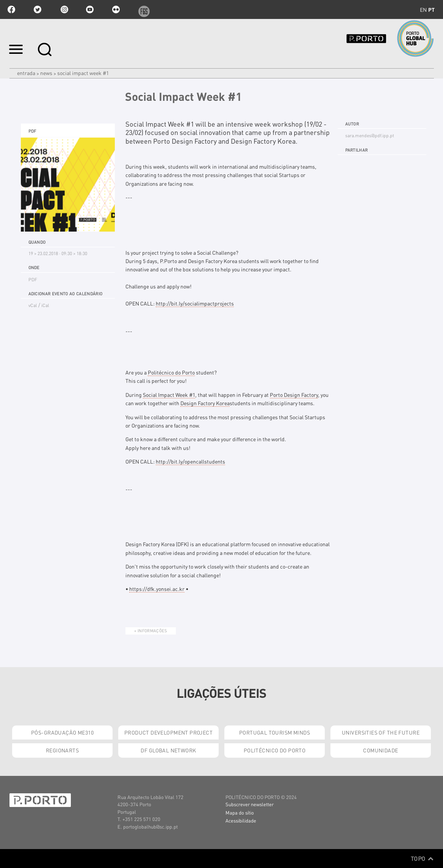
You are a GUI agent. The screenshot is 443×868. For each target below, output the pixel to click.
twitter (38, 9)
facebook (11, 9)
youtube (90, 9)
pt (431, 9)
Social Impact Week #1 (169, 395)
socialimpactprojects (195, 303)
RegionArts (62, 750)
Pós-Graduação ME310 (62, 732)
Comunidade (380, 750)
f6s (142, 9)
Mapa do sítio (240, 812)
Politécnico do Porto (171, 372)
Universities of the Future (381, 732)
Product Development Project (168, 732)
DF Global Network (168, 750)
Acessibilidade (241, 820)
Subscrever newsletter (250, 804)
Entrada (26, 73)
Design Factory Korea (205, 403)
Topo (422, 859)
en (423, 9)
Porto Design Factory (294, 395)
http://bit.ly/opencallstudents (190, 461)
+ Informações (151, 631)
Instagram (64, 9)
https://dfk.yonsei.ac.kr (157, 589)
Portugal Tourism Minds (275, 732)
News (46, 73)
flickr (116, 9)
